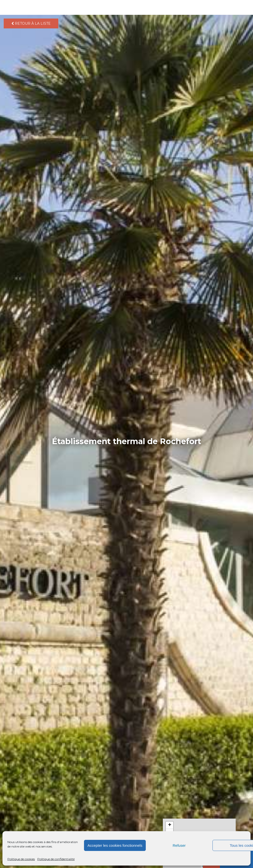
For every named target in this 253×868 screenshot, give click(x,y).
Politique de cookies (21, 859)
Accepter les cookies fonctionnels (115, 845)
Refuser (179, 845)
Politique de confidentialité (56, 859)
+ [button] (170, 825)
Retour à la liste (31, 23)
